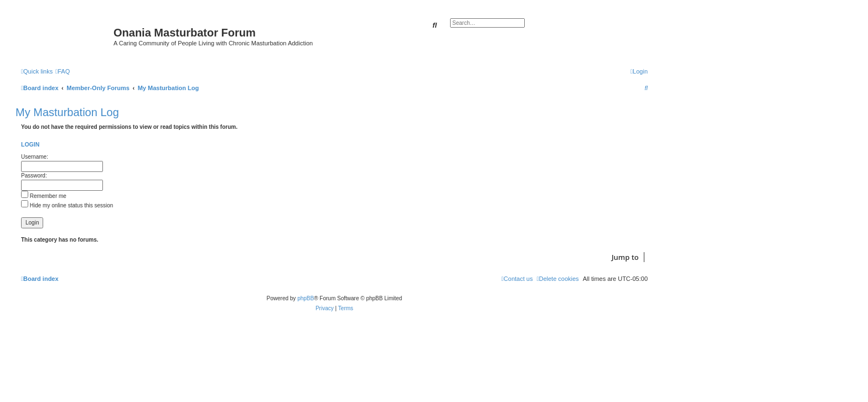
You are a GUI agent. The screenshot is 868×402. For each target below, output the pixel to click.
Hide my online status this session (67, 205)
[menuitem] (63, 71)
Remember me (44, 196)
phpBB (306, 298)
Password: (34, 176)
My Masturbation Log (67, 112)
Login (30, 144)
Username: (35, 157)
